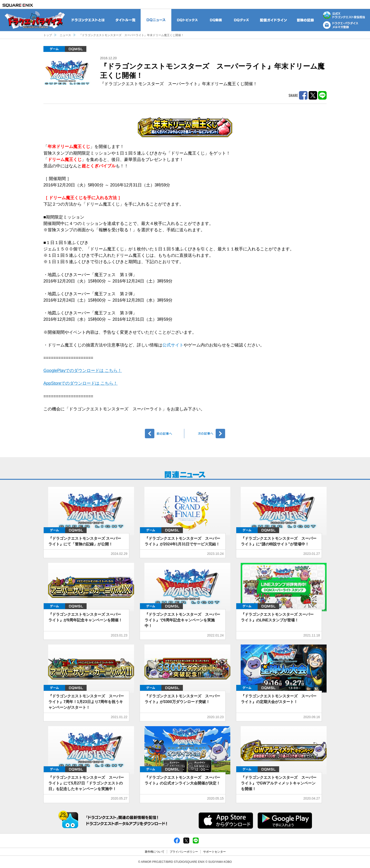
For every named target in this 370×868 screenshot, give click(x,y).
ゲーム (54, 49)
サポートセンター (214, 852)
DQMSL (76, 49)
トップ (48, 35)
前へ (165, 434)
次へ (205, 434)
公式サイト (173, 345)
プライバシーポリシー (184, 852)
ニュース (65, 35)
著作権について (155, 852)
